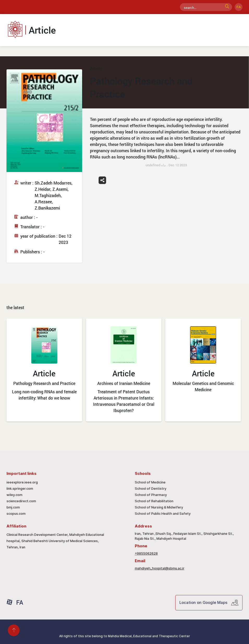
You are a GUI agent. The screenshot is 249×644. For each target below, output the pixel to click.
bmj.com (13, 507)
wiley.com (14, 495)
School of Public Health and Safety (163, 514)
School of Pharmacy (151, 495)
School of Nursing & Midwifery (159, 507)
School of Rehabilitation (154, 501)
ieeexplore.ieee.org (22, 482)
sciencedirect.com (21, 501)
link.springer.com (20, 489)
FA (239, 7)
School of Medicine (150, 482)
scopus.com (16, 514)
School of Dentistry (151, 489)
